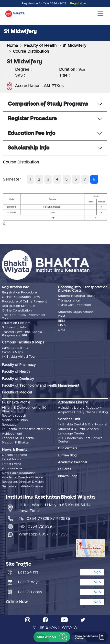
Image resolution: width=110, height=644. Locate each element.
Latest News (11, 459)
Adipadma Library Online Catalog (83, 412)
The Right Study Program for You (24, 317)
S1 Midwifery (74, 46)
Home (12, 46)
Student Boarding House (77, 296)
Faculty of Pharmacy (19, 365)
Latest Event (11, 464)
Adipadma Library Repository (80, 408)
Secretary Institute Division (22, 487)
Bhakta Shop (68, 476)
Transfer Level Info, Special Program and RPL (22, 334)
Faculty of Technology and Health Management (41, 386)
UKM (61, 330)
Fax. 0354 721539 (35, 526)
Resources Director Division (23, 482)
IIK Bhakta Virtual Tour (19, 357)
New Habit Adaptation (19, 473)
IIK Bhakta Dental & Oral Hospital (82, 425)
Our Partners (68, 448)
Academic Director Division (22, 478)
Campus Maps (12, 352)
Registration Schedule (19, 306)
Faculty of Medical (17, 392)
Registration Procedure (19, 293)
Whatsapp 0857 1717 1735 (43, 534)
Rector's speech (14, 416)
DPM (61, 317)
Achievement (12, 434)
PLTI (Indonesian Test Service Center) (80, 440)
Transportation (69, 301)
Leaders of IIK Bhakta (18, 438)
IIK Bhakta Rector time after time (27, 429)
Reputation (10, 425)
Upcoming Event (15, 455)
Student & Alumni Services (78, 429)
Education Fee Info (16, 323)
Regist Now (78, 4)
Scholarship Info (14, 327)
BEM (61, 321)
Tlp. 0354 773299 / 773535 (44, 519)
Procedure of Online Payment (24, 302)
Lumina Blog (67, 456)
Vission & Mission (15, 420)
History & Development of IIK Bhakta (24, 409)
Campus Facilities (15, 348)
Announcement (14, 468)
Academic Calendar (73, 462)
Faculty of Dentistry (18, 379)
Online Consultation (17, 311)
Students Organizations (76, 312)
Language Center (71, 434)
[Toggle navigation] (100, 14)
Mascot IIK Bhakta (15, 443)
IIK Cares (64, 469)
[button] (52, 637)
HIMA (62, 326)
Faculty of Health (40, 46)
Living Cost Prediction (74, 305)
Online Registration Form (21, 297)
